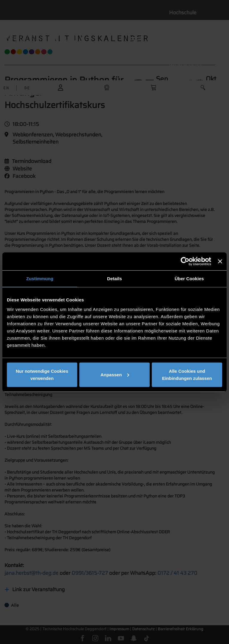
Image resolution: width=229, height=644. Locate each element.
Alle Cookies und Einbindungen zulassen (187, 374)
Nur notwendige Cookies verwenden (42, 374)
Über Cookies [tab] (189, 279)
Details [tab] (114, 279)
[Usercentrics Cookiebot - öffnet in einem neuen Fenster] (185, 261)
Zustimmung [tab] (40, 279)
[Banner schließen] (220, 261)
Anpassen (115, 374)
